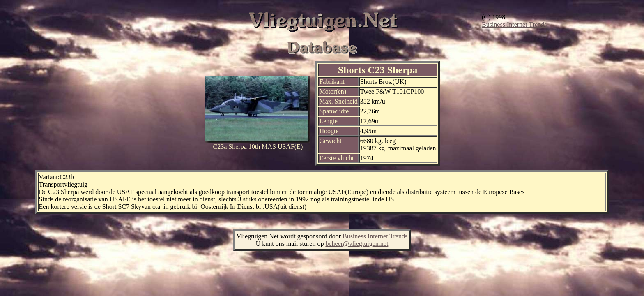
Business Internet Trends (514, 24)
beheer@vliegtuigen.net (357, 244)
